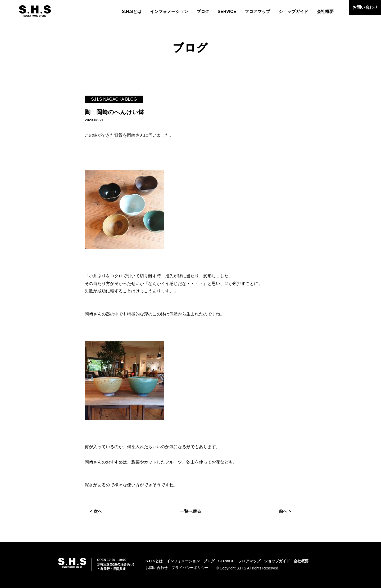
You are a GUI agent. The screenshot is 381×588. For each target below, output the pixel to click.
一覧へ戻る (190, 511)
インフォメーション (169, 12)
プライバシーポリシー (190, 568)
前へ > (285, 511)
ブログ (203, 12)
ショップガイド (293, 12)
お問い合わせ (365, 7)
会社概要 (325, 12)
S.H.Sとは (132, 12)
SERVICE (227, 12)
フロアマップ (257, 12)
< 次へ (96, 511)
